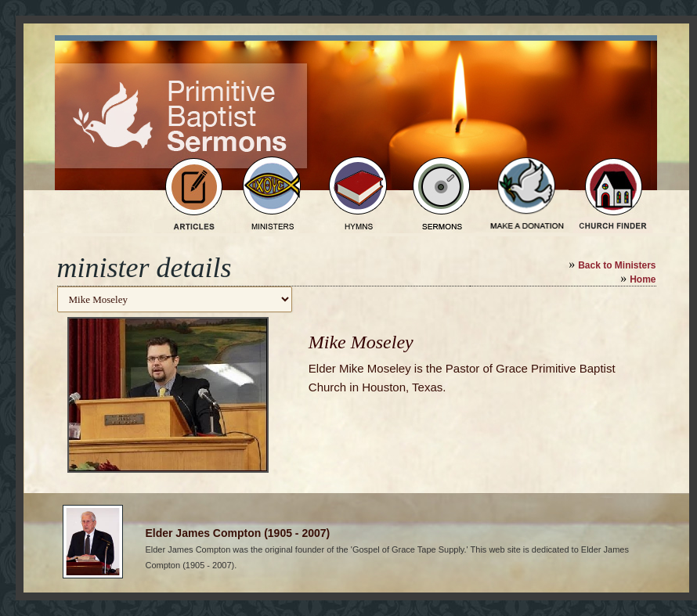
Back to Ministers (617, 265)
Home (643, 279)
